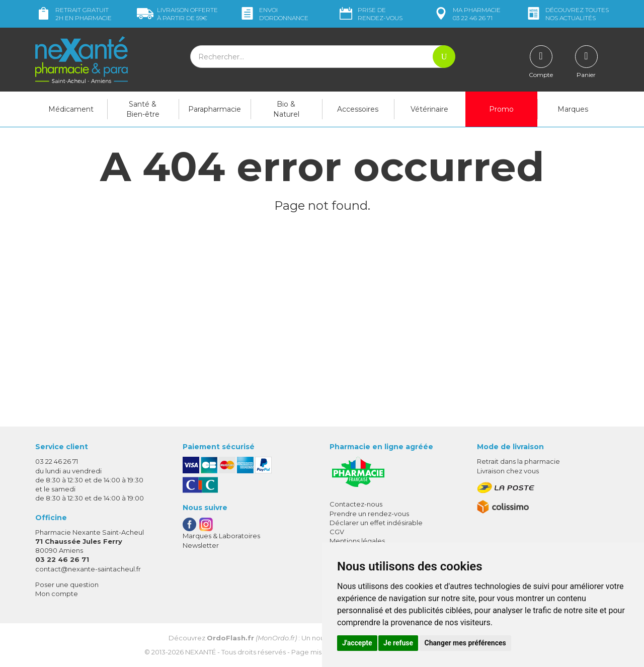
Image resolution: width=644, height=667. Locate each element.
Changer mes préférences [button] (465, 643)
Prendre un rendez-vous (369, 514)
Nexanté (200, 652)
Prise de (370, 14)
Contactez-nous (356, 504)
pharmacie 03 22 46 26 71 (467, 14)
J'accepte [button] (357, 643)
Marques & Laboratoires (221, 536)
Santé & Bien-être (143, 109)
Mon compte (57, 594)
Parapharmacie (215, 109)
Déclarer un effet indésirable (376, 523)
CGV (337, 532)
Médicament (71, 109)
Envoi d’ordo (274, 14)
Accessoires (358, 109)
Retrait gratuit (73, 14)
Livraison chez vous (508, 471)
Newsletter (201, 545)
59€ (177, 14)
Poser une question (67, 585)
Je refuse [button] (398, 643)
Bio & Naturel (286, 109)
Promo (501, 109)
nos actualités (567, 14)
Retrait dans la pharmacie (518, 461)
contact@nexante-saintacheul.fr (88, 569)
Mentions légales (357, 541)
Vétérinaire (429, 109)
